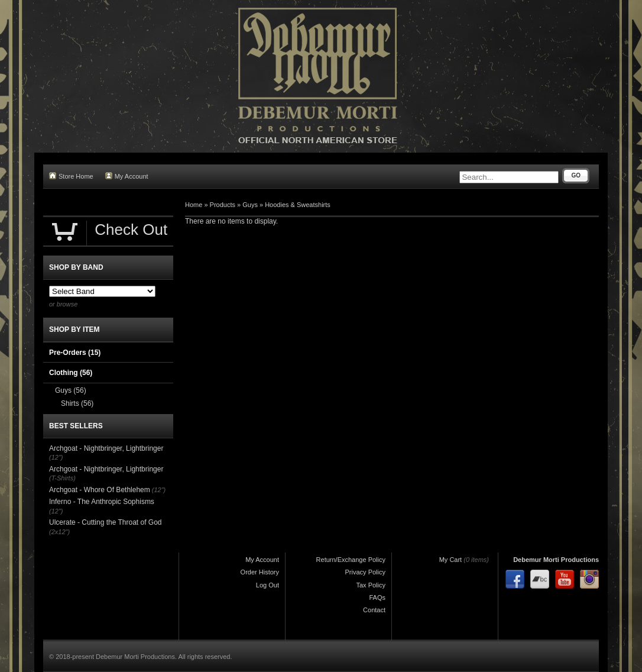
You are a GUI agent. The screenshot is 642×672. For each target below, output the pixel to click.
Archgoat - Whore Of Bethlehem (100, 490)
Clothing (71, 373)
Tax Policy (371, 585)
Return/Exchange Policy (351, 560)
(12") (56, 457)
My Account (127, 176)
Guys (250, 205)
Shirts (77, 403)
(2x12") (59, 532)
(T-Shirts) (62, 478)
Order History (260, 572)
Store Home (71, 176)
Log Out (267, 585)
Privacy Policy (365, 572)
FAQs (377, 597)
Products (223, 205)
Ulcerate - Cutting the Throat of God (106, 522)
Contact (374, 610)
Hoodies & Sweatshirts (298, 205)
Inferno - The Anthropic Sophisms (102, 502)
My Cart (451, 560)
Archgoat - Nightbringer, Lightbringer (106, 448)
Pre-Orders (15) (75, 353)
